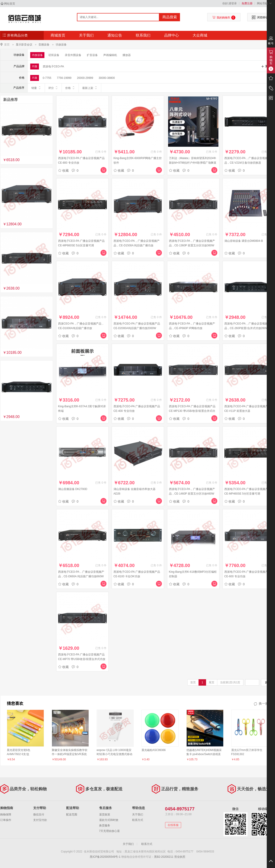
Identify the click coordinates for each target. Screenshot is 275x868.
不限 (35, 67)
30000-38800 (107, 78)
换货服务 (105, 825)
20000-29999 (85, 78)
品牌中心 (172, 35)
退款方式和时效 (109, 820)
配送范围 (72, 815)
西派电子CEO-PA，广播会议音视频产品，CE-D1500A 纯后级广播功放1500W (137, 245)
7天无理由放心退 (110, 831)
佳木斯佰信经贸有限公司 (25, 19)
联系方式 (138, 820)
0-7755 (47, 78)
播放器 (127, 55)
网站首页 (10, 4)
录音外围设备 (73, 55)
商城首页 (58, 35)
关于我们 (86, 35)
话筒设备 (54, 55)
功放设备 (61, 45)
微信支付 (39, 815)
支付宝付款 (40, 820)
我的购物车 (224, 18)
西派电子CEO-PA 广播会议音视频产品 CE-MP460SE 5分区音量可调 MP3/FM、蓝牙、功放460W (248, 494)
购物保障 (6, 815)
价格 (70, 88)
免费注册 (247, 3)
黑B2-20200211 (164, 857)
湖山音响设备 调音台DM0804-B (244, 241)
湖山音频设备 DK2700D (73, 489)
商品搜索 (170, 17)
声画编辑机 (110, 55)
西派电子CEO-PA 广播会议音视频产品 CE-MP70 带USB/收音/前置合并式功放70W (82, 659)
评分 (53, 88)
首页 (7, 44)
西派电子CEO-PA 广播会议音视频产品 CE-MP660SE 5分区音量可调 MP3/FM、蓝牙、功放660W (82, 245)
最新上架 (90, 88)
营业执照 (180, 857)
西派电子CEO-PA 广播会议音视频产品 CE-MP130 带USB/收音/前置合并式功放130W (192, 411)
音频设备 (44, 45)
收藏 (63, 170)
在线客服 (173, 825)
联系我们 (143, 35)
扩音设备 (92, 55)
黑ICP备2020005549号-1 (105, 857)
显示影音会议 (24, 45)
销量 (36, 88)
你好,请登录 (230, 3)
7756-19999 (64, 78)
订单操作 (6, 820)
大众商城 (200, 35)
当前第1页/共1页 (230, 682)
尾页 (212, 682)
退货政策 (105, 815)
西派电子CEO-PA (53, 67)
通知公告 (115, 35)
